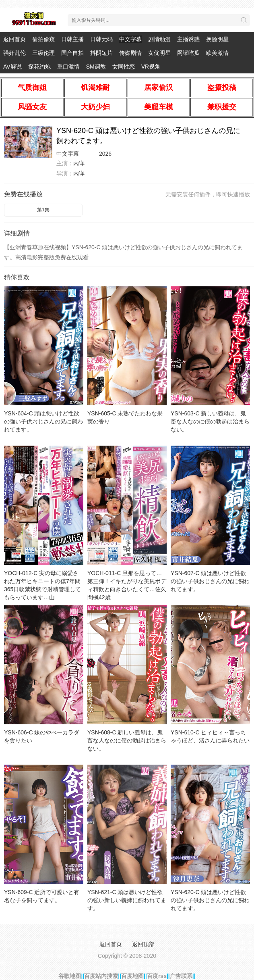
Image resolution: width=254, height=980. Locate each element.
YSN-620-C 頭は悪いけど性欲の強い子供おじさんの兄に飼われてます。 (210, 900)
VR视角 (151, 67)
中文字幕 (130, 39)
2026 (105, 154)
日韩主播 (72, 39)
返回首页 (14, 39)
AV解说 (12, 67)
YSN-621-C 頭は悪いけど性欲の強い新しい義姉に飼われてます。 (127, 900)
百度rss (157, 976)
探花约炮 (39, 67)
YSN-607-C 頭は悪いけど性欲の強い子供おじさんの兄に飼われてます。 (210, 581)
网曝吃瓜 (188, 53)
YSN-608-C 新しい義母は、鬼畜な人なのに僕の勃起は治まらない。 (127, 740)
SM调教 (96, 67)
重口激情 (68, 67)
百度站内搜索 (101, 976)
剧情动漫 (159, 39)
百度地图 (132, 976)
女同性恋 (124, 67)
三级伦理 (43, 53)
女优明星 (159, 53)
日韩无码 (101, 39)
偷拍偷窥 (43, 39)
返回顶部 (143, 944)
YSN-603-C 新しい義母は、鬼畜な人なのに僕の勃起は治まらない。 (210, 421)
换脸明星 (217, 39)
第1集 (43, 210)
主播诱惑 (188, 39)
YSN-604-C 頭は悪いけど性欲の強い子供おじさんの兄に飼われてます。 (43, 421)
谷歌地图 (70, 976)
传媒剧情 (130, 53)
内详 (79, 163)
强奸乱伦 (14, 53)
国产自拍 (72, 53)
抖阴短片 (101, 53)
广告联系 (181, 976)
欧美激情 (217, 53)
